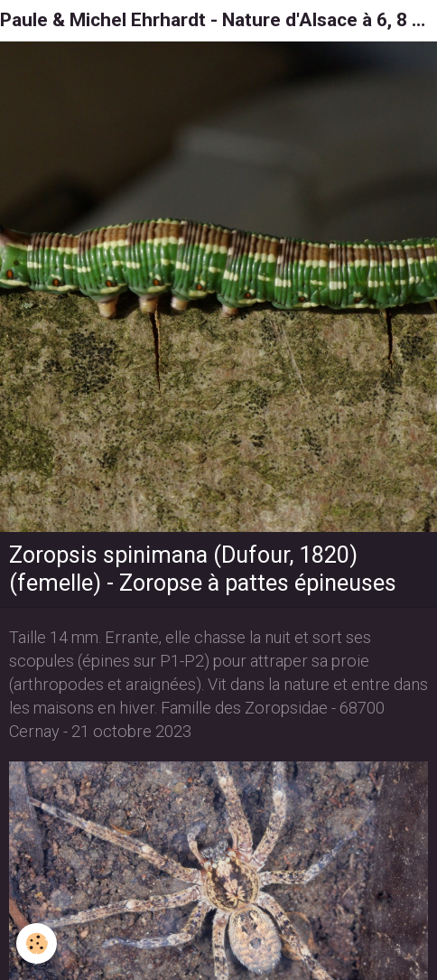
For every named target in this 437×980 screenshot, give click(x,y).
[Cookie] (37, 943)
